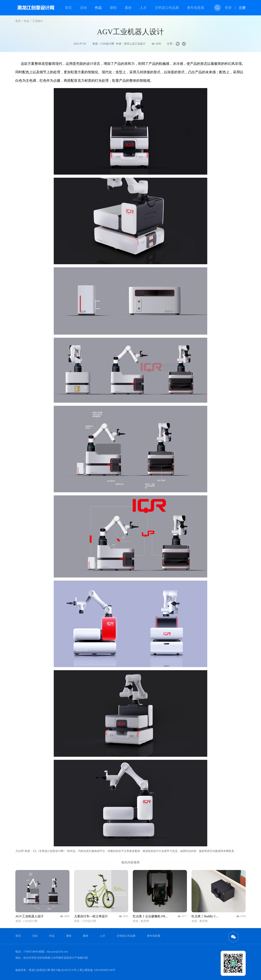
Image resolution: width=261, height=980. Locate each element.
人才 (143, 8)
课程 (113, 8)
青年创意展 (196, 8)
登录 (228, 8)
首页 (68, 8)
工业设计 (38, 21)
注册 (242, 8)
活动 (83, 8)
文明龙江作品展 (167, 8)
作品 (98, 8)
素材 (128, 8)
